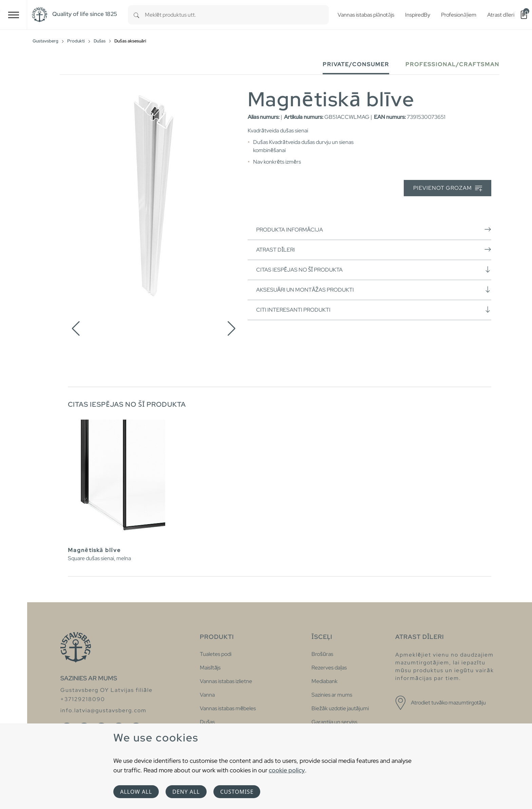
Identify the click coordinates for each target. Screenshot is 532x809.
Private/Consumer (356, 64)
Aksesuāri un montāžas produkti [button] (374, 290)
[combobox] (237, 15)
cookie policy (287, 770)
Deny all (186, 792)
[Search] (136, 15)
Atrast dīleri (374, 250)
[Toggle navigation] (14, 15)
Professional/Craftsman (452, 64)
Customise (237, 792)
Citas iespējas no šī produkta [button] (374, 270)
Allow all (136, 792)
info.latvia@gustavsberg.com (103, 710)
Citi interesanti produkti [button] (374, 310)
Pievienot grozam (448, 188)
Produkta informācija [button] (374, 229)
